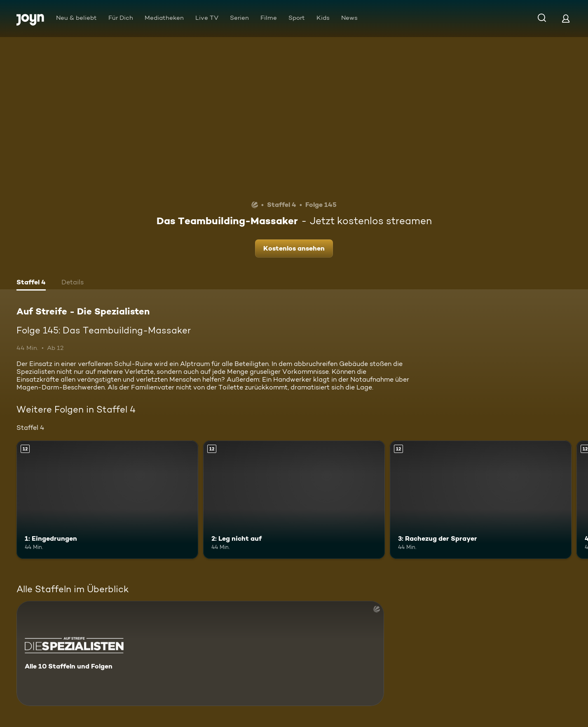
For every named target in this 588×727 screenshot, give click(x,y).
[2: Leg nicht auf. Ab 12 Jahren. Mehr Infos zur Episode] (294, 500)
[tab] (31, 283)
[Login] (566, 18)
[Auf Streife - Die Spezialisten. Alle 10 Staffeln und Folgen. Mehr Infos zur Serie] (200, 653)
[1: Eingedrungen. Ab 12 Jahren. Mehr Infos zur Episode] (107, 500)
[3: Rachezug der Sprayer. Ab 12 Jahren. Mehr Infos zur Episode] (481, 500)
